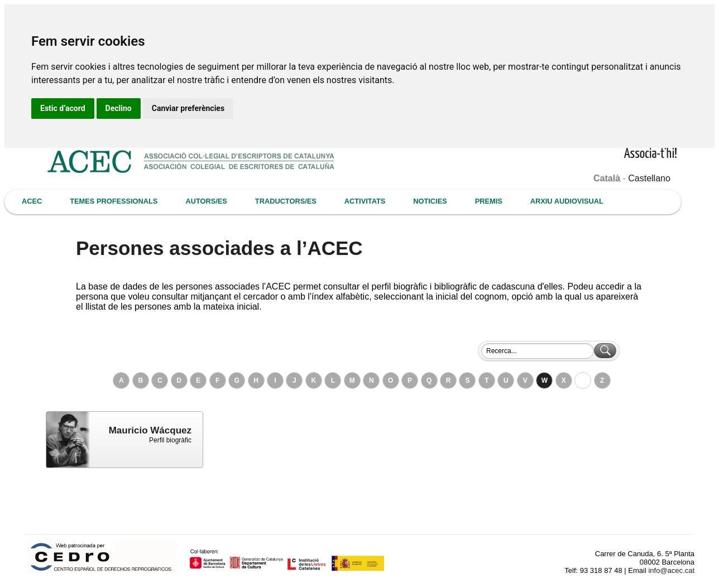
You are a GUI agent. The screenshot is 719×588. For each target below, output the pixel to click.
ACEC (32, 201)
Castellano (649, 178)
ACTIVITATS (365, 201)
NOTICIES (430, 201)
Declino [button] (119, 108)
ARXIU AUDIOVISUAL (567, 201)
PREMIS (489, 201)
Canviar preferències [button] (188, 108)
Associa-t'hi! (651, 154)
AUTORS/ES (206, 201)
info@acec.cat (671, 570)
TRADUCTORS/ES (286, 201)
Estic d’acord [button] (63, 108)
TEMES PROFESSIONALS (114, 201)
